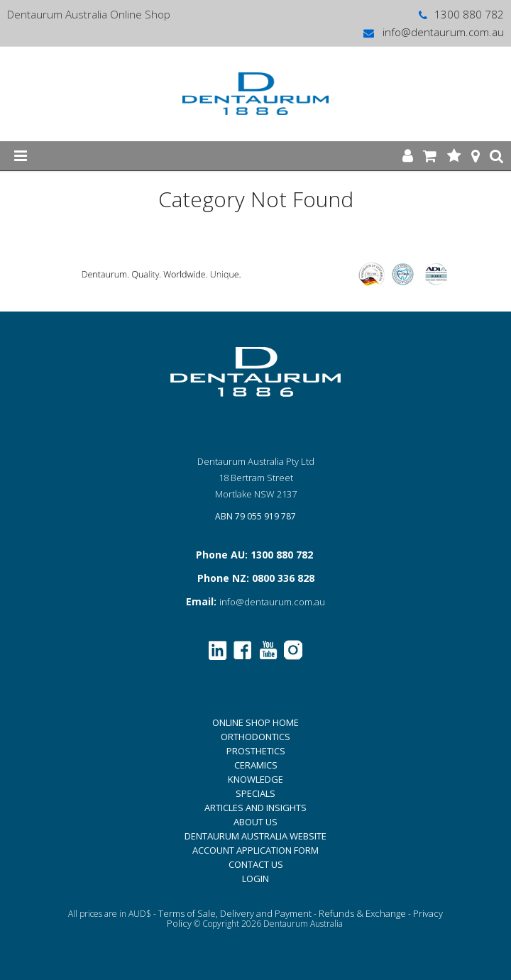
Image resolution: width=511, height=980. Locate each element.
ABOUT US (255, 822)
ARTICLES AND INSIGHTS (255, 808)
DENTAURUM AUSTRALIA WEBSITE (255, 836)
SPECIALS (255, 793)
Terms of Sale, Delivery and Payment (235, 913)
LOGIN (255, 879)
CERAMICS (256, 765)
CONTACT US (256, 864)
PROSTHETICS (256, 751)
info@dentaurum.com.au (433, 32)
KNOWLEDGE (255, 779)
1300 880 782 (460, 14)
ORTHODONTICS (255, 737)
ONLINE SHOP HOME (255, 722)
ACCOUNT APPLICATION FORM (255, 850)
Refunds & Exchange (362, 913)
